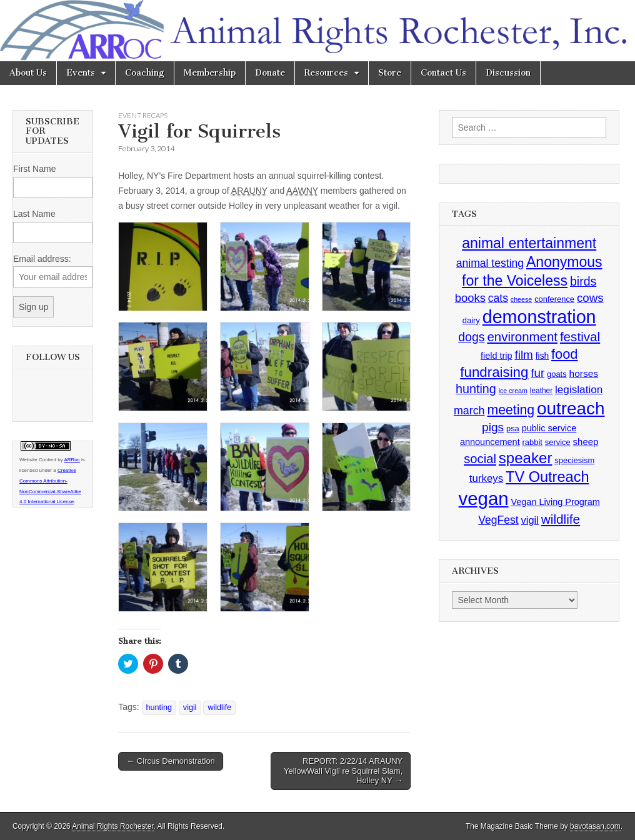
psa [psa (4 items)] (513, 428)
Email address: (42, 259)
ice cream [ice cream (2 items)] (513, 391)
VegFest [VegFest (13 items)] (498, 520)
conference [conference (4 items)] (554, 299)
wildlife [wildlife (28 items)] (561, 519)
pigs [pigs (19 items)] (493, 427)
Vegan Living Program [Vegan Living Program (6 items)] (555, 502)
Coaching (145, 73)
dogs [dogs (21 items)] (471, 337)
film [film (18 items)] (523, 355)
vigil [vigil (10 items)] (530, 520)
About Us (28, 73)
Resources (326, 73)
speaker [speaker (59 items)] (526, 458)
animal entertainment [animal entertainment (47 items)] (529, 243)
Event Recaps (143, 115)
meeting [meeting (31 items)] (511, 410)
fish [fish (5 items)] (542, 356)
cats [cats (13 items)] (498, 298)
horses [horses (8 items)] (584, 373)
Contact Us (443, 73)
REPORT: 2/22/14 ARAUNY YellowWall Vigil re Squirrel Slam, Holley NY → (343, 771)
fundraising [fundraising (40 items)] (494, 372)
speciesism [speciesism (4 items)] (574, 460)
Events (81, 73)
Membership (210, 73)
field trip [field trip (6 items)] (497, 356)
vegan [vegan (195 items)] (484, 498)
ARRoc (72, 460)
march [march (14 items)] (469, 411)
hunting (159, 707)
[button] (163, 267)
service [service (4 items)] (558, 442)
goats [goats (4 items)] (557, 374)
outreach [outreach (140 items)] (571, 408)
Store (390, 73)
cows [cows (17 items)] (590, 298)
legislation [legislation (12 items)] (579, 389)
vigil (190, 707)
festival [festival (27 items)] (580, 337)
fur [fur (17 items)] (537, 373)
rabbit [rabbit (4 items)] (532, 442)
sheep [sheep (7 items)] (586, 442)
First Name (34, 169)
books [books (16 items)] (470, 298)
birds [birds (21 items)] (583, 281)
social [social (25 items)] (480, 459)
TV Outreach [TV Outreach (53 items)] (547, 477)
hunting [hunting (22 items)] (476, 389)
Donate (270, 73)
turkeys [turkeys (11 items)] (486, 478)
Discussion (508, 73)
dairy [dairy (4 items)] (471, 320)
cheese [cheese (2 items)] (521, 299)
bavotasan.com (595, 826)
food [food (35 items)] (564, 354)
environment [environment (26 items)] (522, 337)
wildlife (219, 707)
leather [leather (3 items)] (541, 391)
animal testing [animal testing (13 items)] (490, 263)
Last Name (34, 214)
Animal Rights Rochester (112, 826)
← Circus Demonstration (171, 761)
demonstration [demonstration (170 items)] (539, 317)
